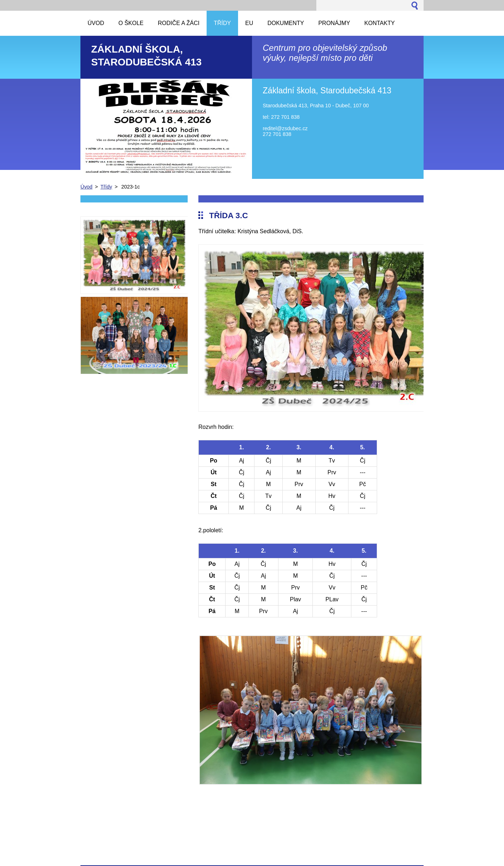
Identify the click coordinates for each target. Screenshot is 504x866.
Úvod (87, 187)
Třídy (106, 187)
